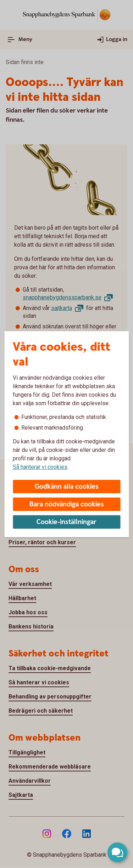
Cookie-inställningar (66, 522)
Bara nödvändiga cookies (67, 504)
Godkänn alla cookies (67, 487)
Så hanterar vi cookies (40, 467)
